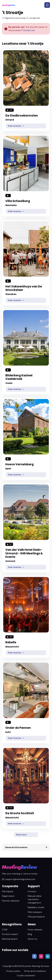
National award (10, 939)
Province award (10, 934)
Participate (8, 891)
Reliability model (36, 907)
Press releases (35, 930)
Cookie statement (26, 975)
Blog (30, 934)
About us (32, 939)
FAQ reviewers (35, 912)
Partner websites (11, 901)
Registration (8, 896)
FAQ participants (36, 917)
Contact (32, 891)
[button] (47, 5)
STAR (5, 930)
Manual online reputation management (35, 899)
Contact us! (28, 30)
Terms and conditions (35, 971)
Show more (21, 835)
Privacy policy (13, 971)
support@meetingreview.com (19, 879)
